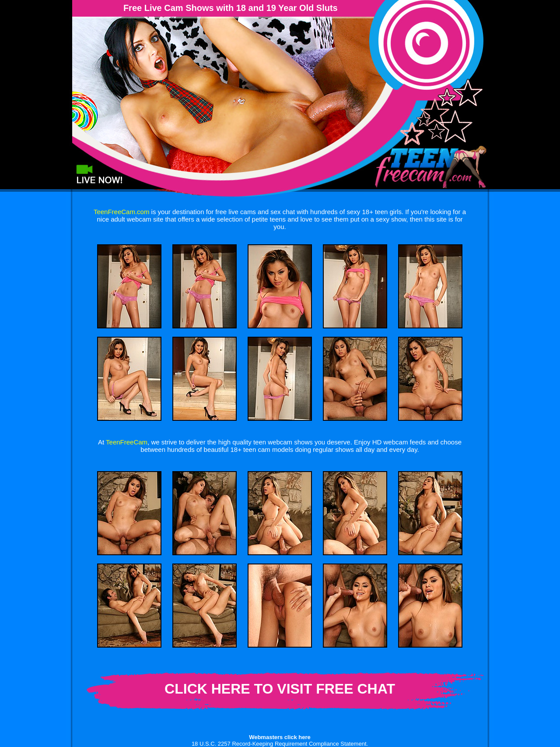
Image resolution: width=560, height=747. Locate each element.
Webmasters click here (280, 737)
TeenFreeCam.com (122, 212)
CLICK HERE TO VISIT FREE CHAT (280, 689)
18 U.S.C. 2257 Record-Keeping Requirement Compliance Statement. (280, 744)
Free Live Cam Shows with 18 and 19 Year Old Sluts (231, 8)
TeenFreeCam (127, 442)
